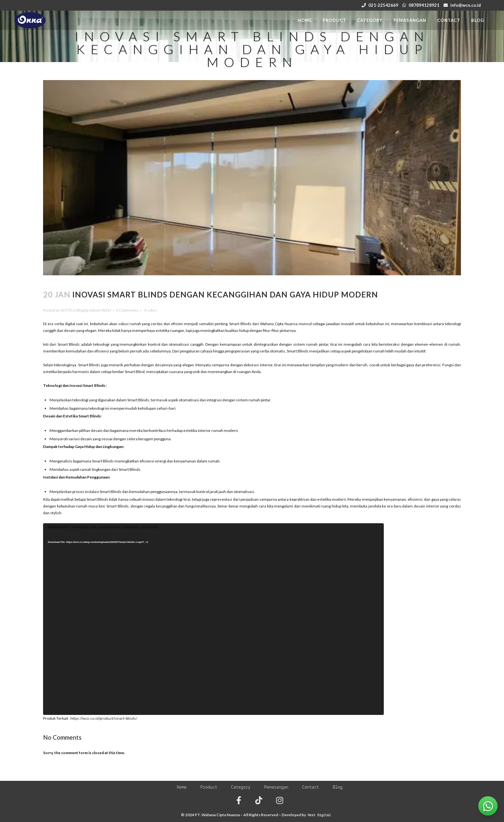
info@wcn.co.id (466, 5)
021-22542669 (383, 5)
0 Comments (127, 310)
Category (241, 787)
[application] (213, 619)
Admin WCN (100, 310)
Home (182, 787)
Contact (311, 787)
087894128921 (424, 5)
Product (209, 787)
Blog (80, 310)
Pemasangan (276, 787)
